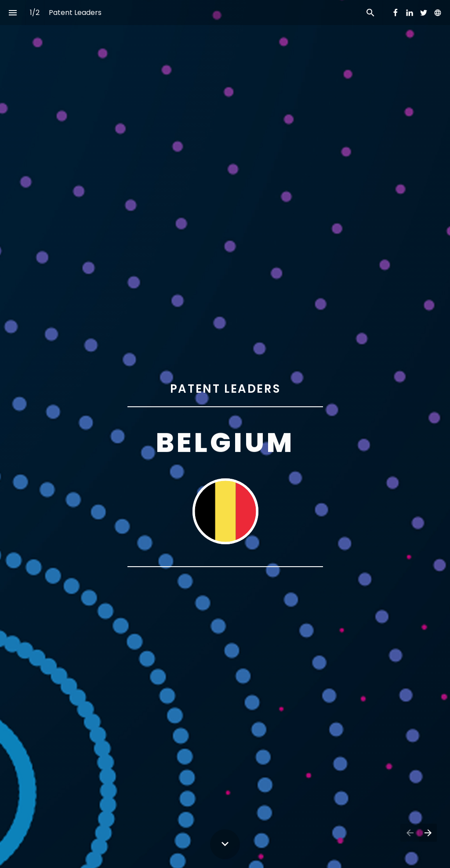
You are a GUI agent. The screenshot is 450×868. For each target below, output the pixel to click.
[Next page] (428, 833)
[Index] (13, 13)
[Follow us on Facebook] (396, 13)
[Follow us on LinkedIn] (410, 13)
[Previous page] (410, 833)
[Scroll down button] (225, 844)
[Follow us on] (438, 13)
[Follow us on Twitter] (424, 13)
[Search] (370, 13)
